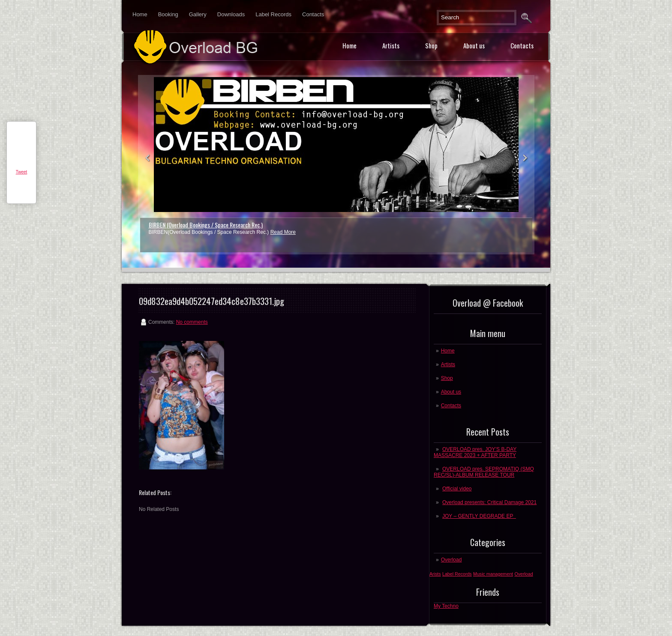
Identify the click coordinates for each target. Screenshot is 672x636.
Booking (168, 14)
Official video (457, 489)
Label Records (273, 14)
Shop (431, 45)
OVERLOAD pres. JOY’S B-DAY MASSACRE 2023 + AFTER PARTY (475, 452)
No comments (192, 322)
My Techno (446, 606)
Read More (283, 232)
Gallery (198, 14)
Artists (391, 45)
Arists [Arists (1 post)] (435, 574)
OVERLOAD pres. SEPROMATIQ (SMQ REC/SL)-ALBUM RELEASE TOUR (484, 472)
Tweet (22, 172)
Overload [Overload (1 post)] (523, 574)
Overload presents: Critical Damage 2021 (489, 502)
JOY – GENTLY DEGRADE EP (479, 516)
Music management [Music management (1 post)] (493, 574)
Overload (451, 560)
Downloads (231, 14)
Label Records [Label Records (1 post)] (457, 574)
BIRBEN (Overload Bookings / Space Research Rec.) (206, 225)
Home (140, 14)
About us (474, 45)
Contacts (313, 14)
